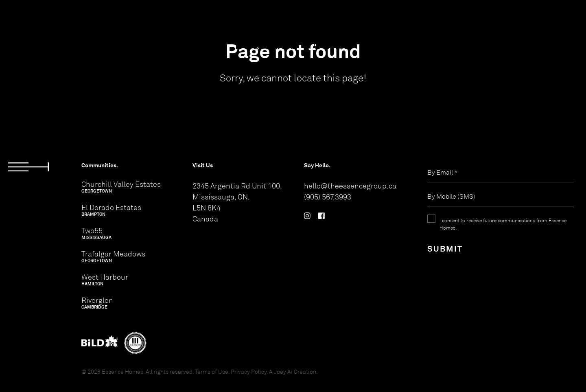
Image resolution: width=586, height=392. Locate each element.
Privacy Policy (249, 371)
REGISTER (515, 21)
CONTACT (561, 21)
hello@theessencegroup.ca (350, 186)
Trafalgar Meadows (113, 256)
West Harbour (105, 280)
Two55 (96, 233)
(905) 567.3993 (328, 197)
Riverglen (97, 303)
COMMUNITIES (35, 21)
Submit (445, 249)
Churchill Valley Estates (121, 187)
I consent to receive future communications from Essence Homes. (503, 224)
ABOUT (85, 21)
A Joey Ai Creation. (293, 371)
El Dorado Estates (111, 210)
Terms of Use (212, 371)
